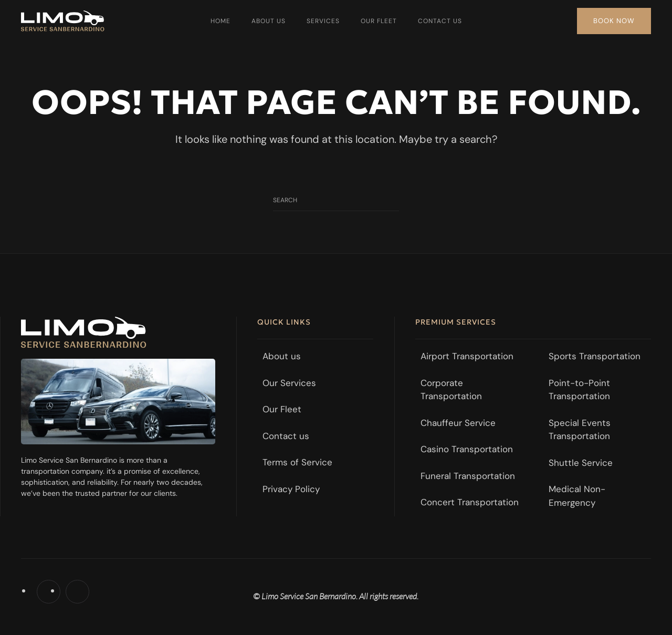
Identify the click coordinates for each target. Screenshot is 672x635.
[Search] (336, 200)
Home (220, 21)
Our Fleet (379, 21)
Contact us (440, 21)
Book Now (614, 21)
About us (269, 21)
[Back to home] (63, 21)
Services (323, 21)
